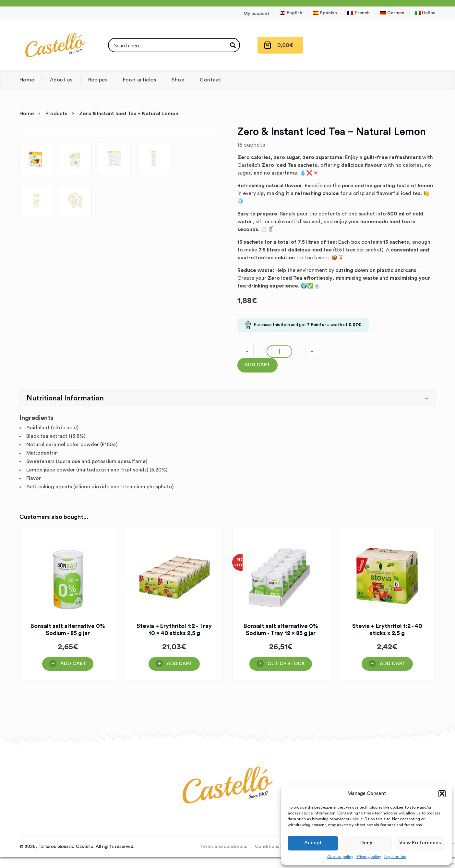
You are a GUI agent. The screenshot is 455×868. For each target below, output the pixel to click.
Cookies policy (340, 857)
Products (56, 114)
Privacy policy (369, 857)
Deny (366, 843)
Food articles (139, 80)
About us (61, 80)
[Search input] (170, 45)
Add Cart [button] (73, 703)
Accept (313, 843)
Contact (210, 80)
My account (256, 14)
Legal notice (395, 857)
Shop (178, 80)
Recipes (98, 80)
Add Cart (257, 365)
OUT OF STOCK (286, 703)
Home (27, 80)
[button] (442, 794)
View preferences (420, 843)
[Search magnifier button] (233, 45)
